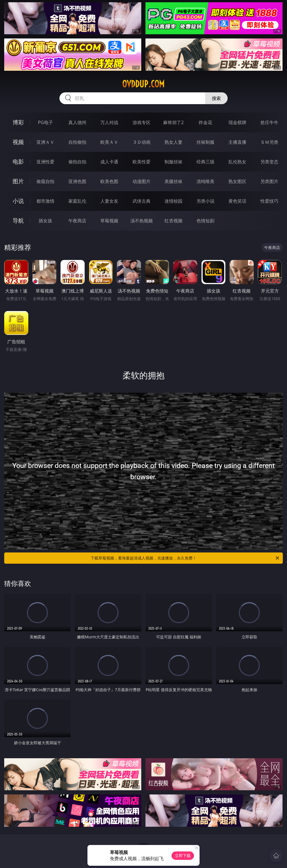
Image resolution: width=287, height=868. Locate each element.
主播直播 (237, 142)
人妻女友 (109, 201)
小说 (18, 201)
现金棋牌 (237, 122)
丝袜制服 (205, 142)
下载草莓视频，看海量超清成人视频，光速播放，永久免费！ (185, 558)
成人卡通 (109, 162)
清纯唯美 (205, 181)
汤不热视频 (142, 221)
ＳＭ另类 (269, 142)
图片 (18, 181)
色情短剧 (205, 221)
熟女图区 (237, 181)
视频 (18, 142)
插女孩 (45, 221)
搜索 (216, 98)
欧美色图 (109, 181)
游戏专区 (142, 122)
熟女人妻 (173, 142)
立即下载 (183, 856)
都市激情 (45, 201)
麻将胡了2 (173, 122)
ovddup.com (143, 84)
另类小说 (205, 201)
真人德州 (77, 122)
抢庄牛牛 (269, 122)
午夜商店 (77, 221)
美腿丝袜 (173, 181)
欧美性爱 (142, 162)
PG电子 (45, 122)
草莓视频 (109, 221)
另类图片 (269, 181)
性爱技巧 (269, 201)
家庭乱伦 (77, 201)
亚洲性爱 (45, 162)
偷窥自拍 (45, 181)
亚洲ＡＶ (45, 142)
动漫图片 (142, 181)
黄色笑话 (237, 201)
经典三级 (205, 162)
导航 (18, 221)
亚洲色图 (77, 181)
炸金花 (205, 122)
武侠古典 (142, 201)
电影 (18, 162)
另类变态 (269, 162)
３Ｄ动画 (142, 142)
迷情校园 (173, 201)
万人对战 (109, 122)
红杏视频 (173, 221)
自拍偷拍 (77, 142)
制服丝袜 (173, 162)
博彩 (18, 122)
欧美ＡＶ (109, 142)
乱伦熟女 (237, 162)
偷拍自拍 (77, 162)
